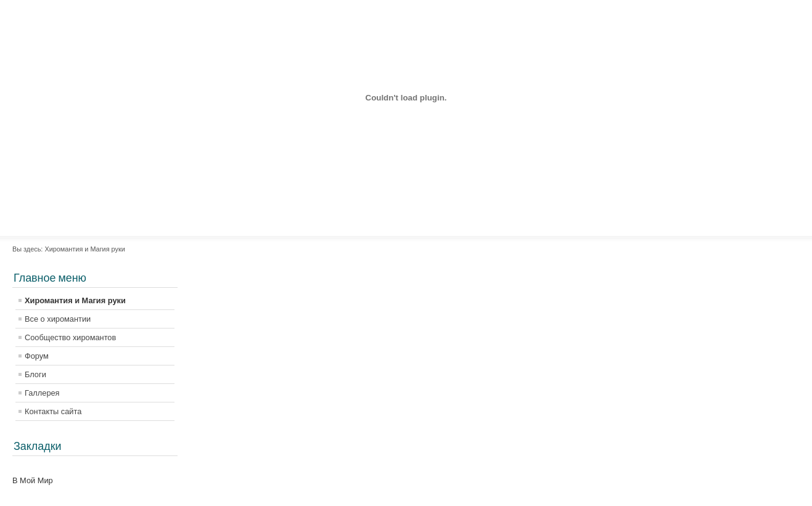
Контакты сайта (53, 411)
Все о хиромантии (58, 319)
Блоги (35, 374)
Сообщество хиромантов (70, 337)
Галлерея (42, 393)
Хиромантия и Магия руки (75, 300)
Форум (37, 356)
